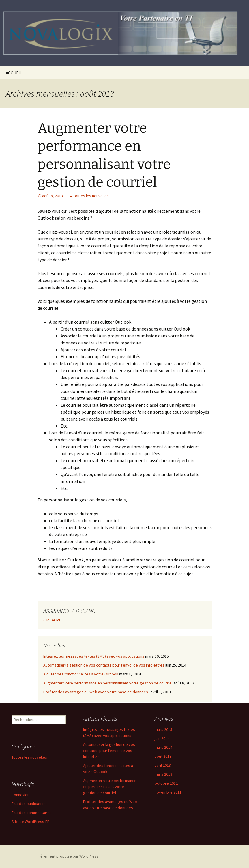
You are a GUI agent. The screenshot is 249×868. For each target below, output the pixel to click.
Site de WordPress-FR (31, 822)
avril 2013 (163, 765)
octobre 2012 (166, 783)
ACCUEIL (14, 73)
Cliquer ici (52, 620)
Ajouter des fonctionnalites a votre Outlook (81, 674)
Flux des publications (30, 804)
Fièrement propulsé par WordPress (68, 856)
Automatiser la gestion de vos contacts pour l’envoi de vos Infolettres (104, 665)
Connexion (20, 795)
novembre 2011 (168, 792)
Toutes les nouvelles (91, 196)
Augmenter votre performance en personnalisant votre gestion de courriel (108, 683)
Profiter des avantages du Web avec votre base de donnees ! (97, 692)
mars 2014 (163, 747)
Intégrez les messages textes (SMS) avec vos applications (94, 656)
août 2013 (163, 756)
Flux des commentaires (32, 813)
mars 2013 (163, 774)
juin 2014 (162, 738)
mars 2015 (163, 729)
